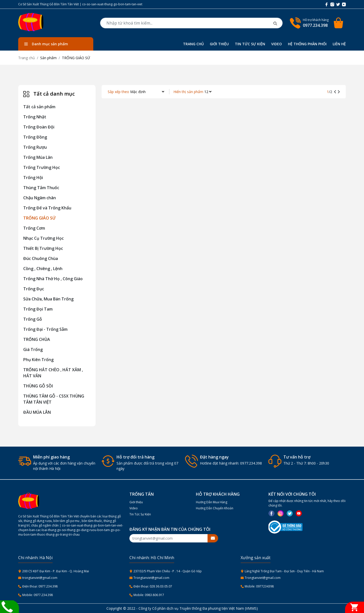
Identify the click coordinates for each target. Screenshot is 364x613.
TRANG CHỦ (193, 44)
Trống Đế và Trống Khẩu (47, 208)
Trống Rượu (35, 147)
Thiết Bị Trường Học (43, 248)
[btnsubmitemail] (213, 538)
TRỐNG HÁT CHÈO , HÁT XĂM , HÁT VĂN (53, 373)
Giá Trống (33, 349)
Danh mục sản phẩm (46, 44)
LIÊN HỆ (339, 44)
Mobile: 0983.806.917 (149, 595)
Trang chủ (27, 58)
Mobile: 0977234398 (259, 586)
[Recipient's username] (169, 538)
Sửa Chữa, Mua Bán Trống (48, 299)
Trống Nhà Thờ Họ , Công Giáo (53, 279)
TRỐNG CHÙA (37, 339)
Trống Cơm (34, 228)
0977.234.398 (315, 25)
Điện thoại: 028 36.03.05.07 (153, 586)
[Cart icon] (339, 23)
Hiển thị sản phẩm (188, 92)
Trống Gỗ (33, 319)
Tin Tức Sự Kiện (140, 514)
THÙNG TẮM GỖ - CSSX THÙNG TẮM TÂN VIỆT (54, 399)
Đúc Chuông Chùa (41, 258)
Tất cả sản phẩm (39, 107)
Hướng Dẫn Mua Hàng (212, 502)
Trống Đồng (35, 137)
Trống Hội (33, 178)
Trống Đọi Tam (38, 309)
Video (134, 508)
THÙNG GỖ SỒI (38, 386)
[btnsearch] (275, 23)
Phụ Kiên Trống (38, 360)
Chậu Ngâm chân (40, 198)
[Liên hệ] (7, 606)
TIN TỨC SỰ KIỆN (250, 44)
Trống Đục (34, 289)
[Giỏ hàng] (355, 607)
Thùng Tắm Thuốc (41, 188)
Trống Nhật (35, 117)
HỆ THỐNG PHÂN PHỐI (307, 44)
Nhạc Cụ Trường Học (43, 238)
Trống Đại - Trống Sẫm (45, 329)
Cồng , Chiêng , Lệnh (43, 269)
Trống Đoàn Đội (39, 127)
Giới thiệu (136, 502)
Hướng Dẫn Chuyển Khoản (215, 508)
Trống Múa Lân (38, 157)
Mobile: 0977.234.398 (38, 595)
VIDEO (277, 44)
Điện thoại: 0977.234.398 (40, 586)
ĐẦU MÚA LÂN (37, 412)
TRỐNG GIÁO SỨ (39, 218)
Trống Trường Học (42, 167)
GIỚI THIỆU (219, 44)
